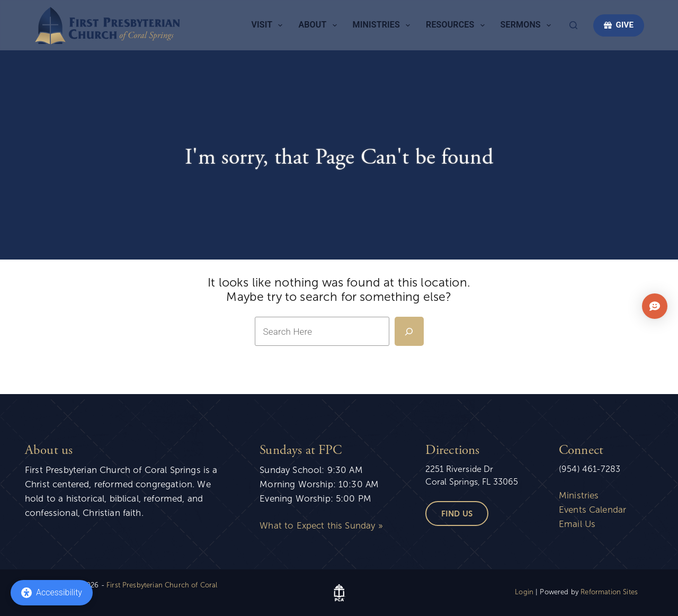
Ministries (383, 25)
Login (524, 592)
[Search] (573, 25)
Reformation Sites (609, 592)
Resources (457, 25)
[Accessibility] (52, 593)
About (319, 25)
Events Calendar (592, 510)
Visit (269, 25)
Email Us (577, 524)
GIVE (619, 25)
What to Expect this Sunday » (321, 526)
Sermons (528, 25)
